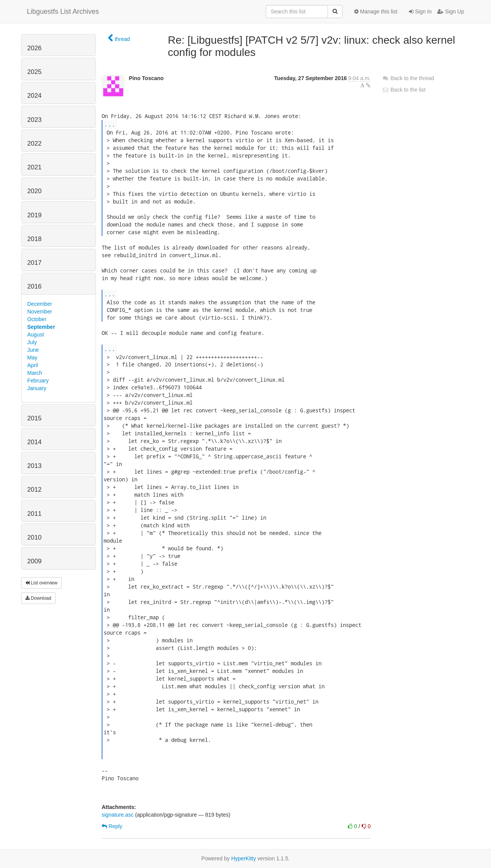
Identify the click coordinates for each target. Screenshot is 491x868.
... (110, 124)
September (41, 327)
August (36, 335)
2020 (34, 191)
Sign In (420, 11)
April (33, 365)
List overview (41, 583)
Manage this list (376, 11)
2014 (34, 442)
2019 (34, 215)
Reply (112, 826)
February (38, 381)
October (37, 319)
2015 (34, 418)
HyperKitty (244, 858)
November (40, 312)
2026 (34, 48)
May (32, 358)
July (32, 342)
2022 (34, 144)
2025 (34, 72)
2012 (34, 490)
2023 (34, 120)
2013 (34, 466)
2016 (34, 286)
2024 (34, 96)
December (40, 304)
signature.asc (118, 815)
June (33, 350)
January (37, 388)
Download (38, 598)
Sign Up (451, 11)
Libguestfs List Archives (63, 11)
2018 (34, 239)
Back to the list (404, 90)
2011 (34, 514)
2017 (34, 263)
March (35, 373)
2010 (34, 537)
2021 (34, 167)
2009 (34, 561)
